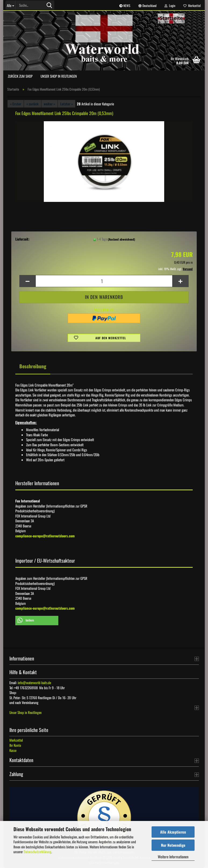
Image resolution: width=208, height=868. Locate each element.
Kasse (13, 750)
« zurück (33, 104)
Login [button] (170, 6)
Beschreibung (33, 366)
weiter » (49, 104)
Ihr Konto (15, 745)
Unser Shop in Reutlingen (59, 76)
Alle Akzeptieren (173, 832)
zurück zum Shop (20, 76)
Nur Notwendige (173, 845)
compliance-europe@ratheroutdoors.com (45, 536)
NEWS (125, 6)
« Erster (16, 104)
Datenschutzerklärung (37, 852)
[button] (147, 5)
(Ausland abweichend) (121, 239)
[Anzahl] (104, 281)
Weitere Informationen (173, 857)
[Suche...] (10, 5)
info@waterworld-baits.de (34, 683)
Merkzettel (192, 6)
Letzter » (67, 104)
